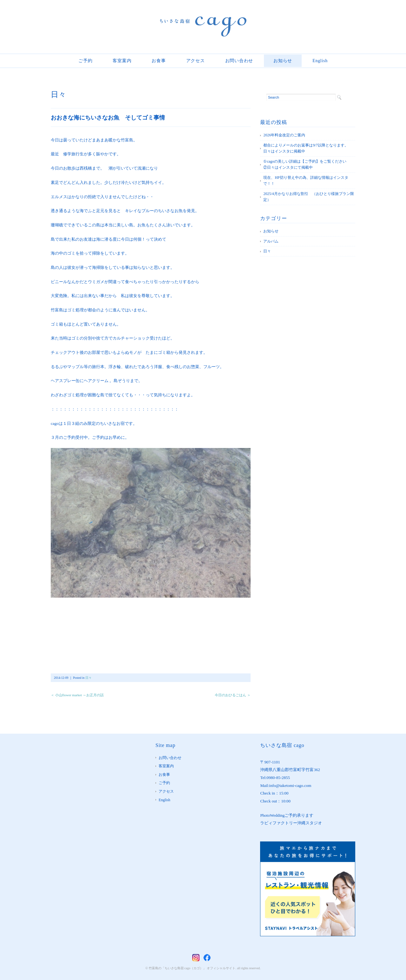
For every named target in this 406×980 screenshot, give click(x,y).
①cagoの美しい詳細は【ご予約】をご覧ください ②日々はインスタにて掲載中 (309, 165)
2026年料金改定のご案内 (284, 135)
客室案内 (122, 61)
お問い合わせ (239, 61)
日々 (58, 94)
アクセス (196, 61)
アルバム (271, 241)
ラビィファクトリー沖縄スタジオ (291, 823)
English (320, 61)
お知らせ (283, 61)
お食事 (159, 61)
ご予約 (85, 61)
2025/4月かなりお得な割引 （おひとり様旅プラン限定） (308, 197)
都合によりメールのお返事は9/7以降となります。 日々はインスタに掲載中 (308, 148)
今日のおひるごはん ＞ (233, 695)
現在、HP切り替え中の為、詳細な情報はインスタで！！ (306, 181)
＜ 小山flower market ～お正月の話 (77, 695)
